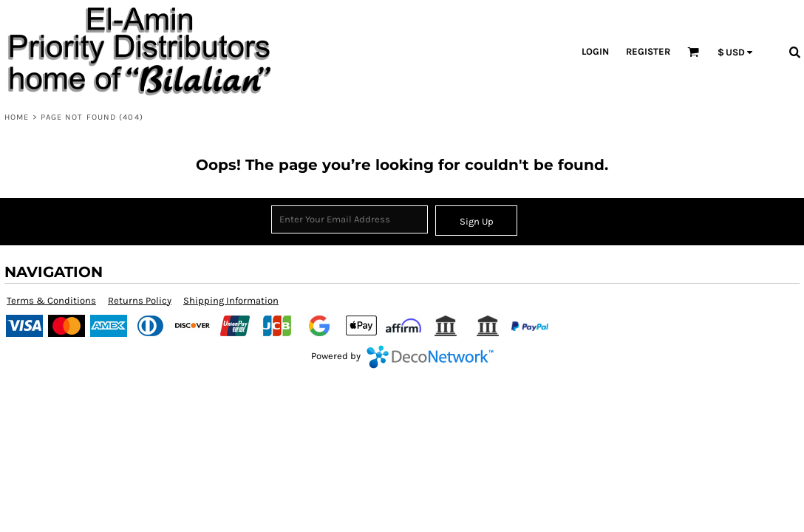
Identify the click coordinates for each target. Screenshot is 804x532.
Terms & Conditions (51, 300)
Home (17, 117)
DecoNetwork (430, 357)
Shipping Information (231, 300)
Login (595, 51)
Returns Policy (140, 300)
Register (648, 51)
